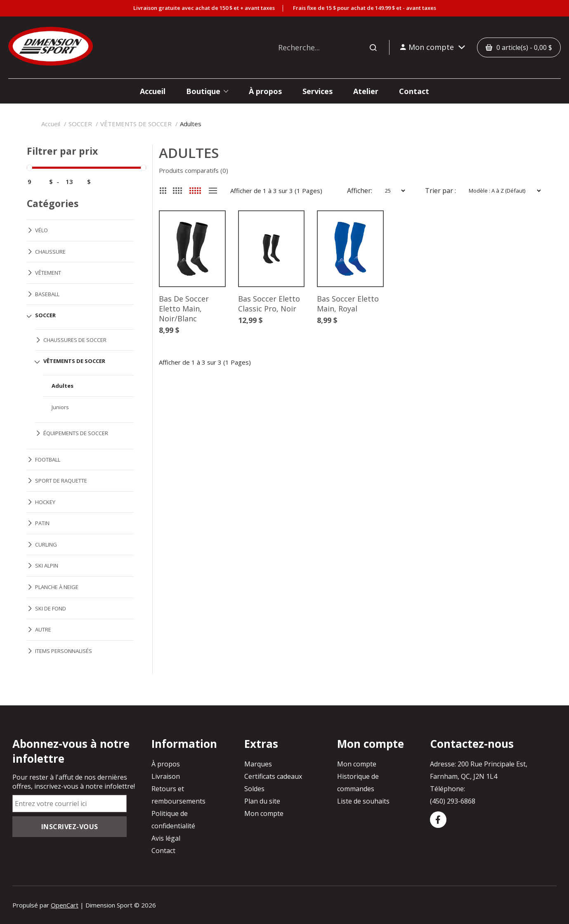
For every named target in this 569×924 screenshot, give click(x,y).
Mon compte (264, 813)
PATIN (42, 523)
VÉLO (41, 230)
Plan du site (262, 801)
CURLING (46, 544)
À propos (166, 764)
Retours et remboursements (178, 795)
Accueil (51, 124)
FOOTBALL (48, 460)
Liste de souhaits (363, 801)
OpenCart (65, 905)
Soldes (254, 789)
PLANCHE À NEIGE (57, 587)
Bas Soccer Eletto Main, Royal (348, 304)
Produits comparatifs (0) (194, 170)
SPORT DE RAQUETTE (61, 481)
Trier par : (440, 191)
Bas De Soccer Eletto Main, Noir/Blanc (184, 309)
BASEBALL (47, 294)
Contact (163, 851)
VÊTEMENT (48, 273)
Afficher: (360, 191)
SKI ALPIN (47, 566)
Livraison (166, 776)
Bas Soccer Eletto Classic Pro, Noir (269, 304)
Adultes (191, 124)
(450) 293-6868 (453, 801)
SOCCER (80, 124)
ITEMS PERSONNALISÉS (64, 651)
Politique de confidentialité (173, 820)
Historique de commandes (358, 783)
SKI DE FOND (51, 608)
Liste (213, 191)
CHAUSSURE (50, 252)
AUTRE (43, 629)
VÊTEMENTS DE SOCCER (136, 124)
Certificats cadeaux (273, 776)
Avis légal (166, 838)
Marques (258, 764)
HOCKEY (45, 502)
